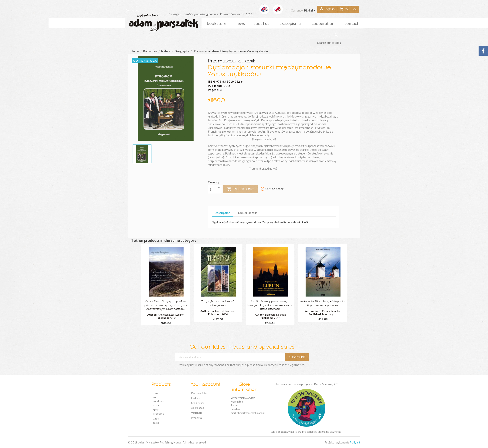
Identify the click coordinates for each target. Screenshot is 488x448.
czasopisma (290, 23)
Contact (351, 23)
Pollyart (355, 442)
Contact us (132, 10)
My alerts (197, 418)
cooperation (323, 23)
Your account (205, 385)
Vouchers (197, 413)
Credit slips (198, 403)
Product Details (247, 213)
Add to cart (240, 189)
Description (222, 213)
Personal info (199, 393)
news (240, 23)
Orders (195, 398)
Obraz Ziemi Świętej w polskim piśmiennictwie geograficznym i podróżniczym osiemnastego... (166, 305)
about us (261, 23)
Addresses (198, 408)
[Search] (336, 43)
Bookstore (217, 23)
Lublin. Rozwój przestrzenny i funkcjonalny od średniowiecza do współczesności (270, 305)
